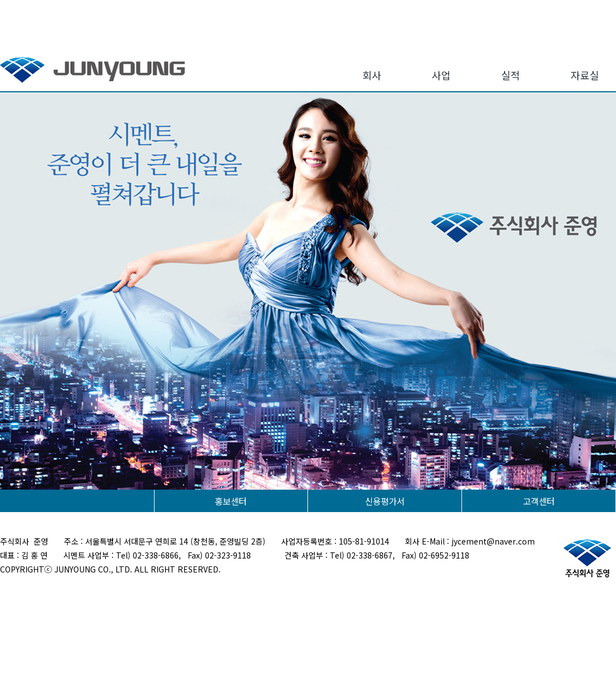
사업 (441, 75)
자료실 (585, 75)
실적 (511, 75)
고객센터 (539, 501)
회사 (372, 75)
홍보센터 (231, 501)
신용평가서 (385, 501)
